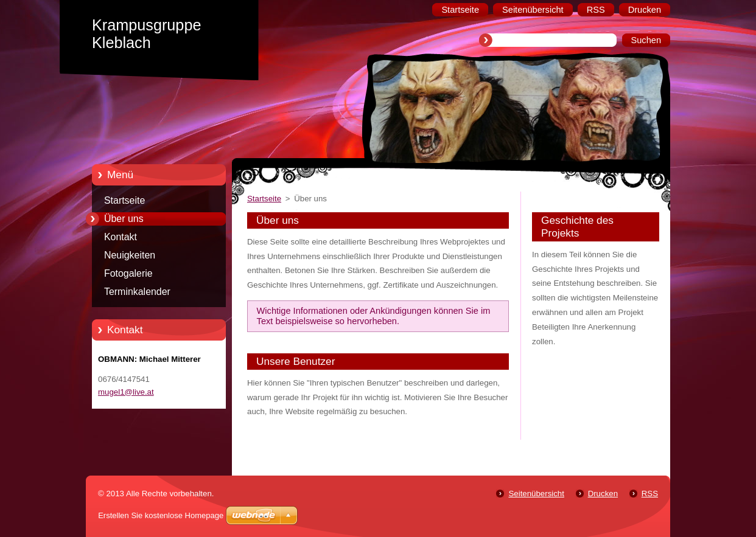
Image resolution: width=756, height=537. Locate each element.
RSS (650, 494)
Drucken (603, 494)
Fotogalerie (128, 273)
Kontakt (121, 237)
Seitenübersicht (536, 494)
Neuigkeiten (130, 255)
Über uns (124, 219)
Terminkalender (137, 292)
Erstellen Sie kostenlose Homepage (161, 515)
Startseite (124, 200)
